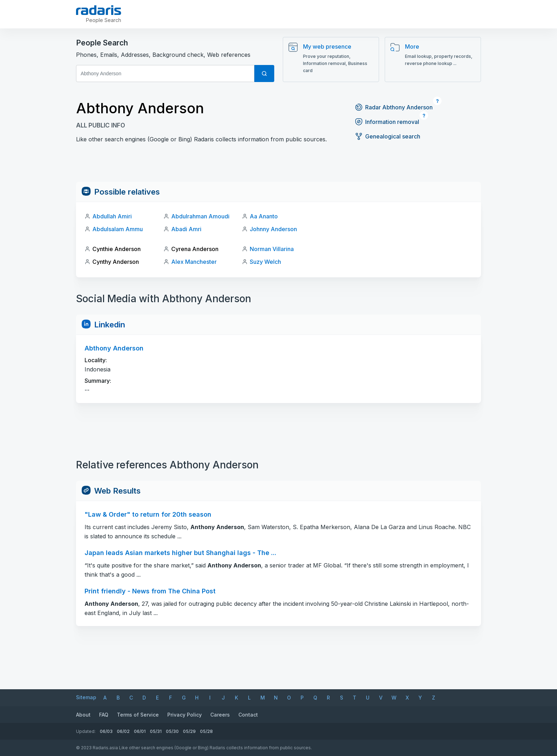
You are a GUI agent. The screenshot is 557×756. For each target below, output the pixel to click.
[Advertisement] (278, 166)
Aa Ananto (264, 216)
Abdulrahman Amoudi (200, 216)
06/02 (123, 731)
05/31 (156, 731)
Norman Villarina (272, 249)
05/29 (189, 731)
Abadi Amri (186, 229)
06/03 (106, 731)
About (83, 715)
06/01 (140, 731)
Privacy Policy (185, 715)
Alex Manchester (194, 262)
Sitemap (86, 697)
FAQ (104, 715)
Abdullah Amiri (112, 216)
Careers (220, 715)
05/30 (172, 731)
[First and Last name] (165, 74)
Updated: (86, 731)
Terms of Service (138, 715)
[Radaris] (101, 10)
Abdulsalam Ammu (118, 229)
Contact (248, 715)
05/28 (206, 731)
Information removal (387, 122)
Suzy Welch (265, 262)
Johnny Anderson (273, 229)
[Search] (264, 74)
